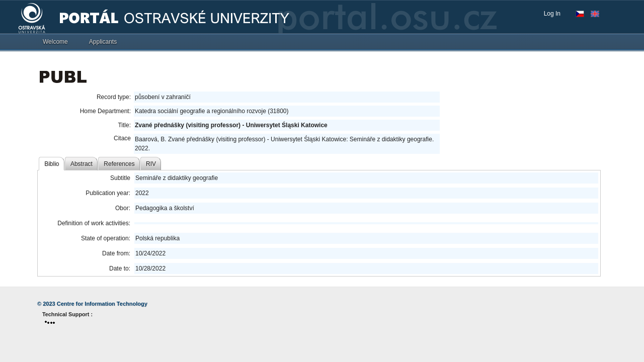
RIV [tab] (151, 164)
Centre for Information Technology (102, 304)
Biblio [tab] (52, 164)
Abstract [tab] (82, 164)
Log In (552, 14)
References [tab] (119, 164)
